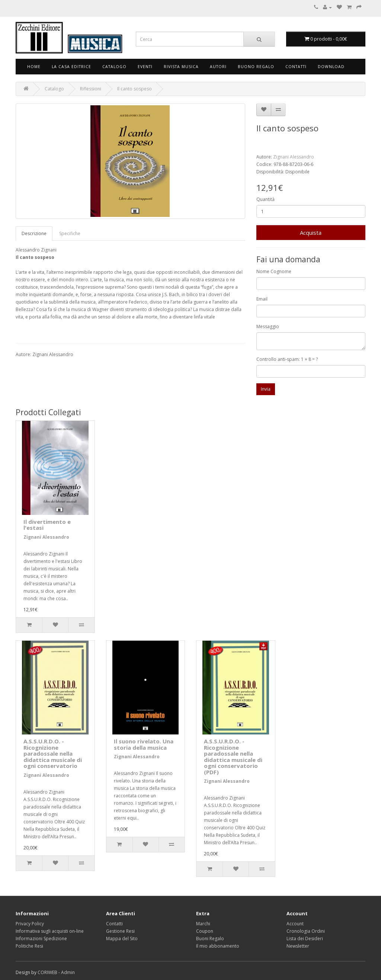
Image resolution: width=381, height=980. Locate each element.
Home (34, 67)
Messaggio (268, 326)
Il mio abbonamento (218, 946)
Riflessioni (91, 89)
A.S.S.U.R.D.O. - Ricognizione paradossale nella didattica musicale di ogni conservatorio (53, 753)
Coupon (205, 931)
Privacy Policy (30, 924)
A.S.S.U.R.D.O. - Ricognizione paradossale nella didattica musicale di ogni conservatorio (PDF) (233, 757)
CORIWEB (47, 972)
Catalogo (114, 67)
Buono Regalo (256, 67)
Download (331, 67)
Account (295, 924)
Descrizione (34, 233)
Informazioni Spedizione (41, 939)
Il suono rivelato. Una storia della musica (144, 744)
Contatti (296, 67)
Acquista (311, 233)
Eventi (145, 67)
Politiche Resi (29, 946)
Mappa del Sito (122, 939)
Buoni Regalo (210, 939)
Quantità (265, 199)
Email (262, 299)
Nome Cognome (274, 271)
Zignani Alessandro (294, 157)
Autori (218, 67)
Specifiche (70, 233)
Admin (68, 972)
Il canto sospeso (135, 89)
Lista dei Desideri (305, 939)
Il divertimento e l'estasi (47, 525)
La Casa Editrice (71, 67)
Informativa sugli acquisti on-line (50, 931)
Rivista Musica (181, 67)
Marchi (203, 924)
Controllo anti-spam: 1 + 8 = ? (287, 359)
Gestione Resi (120, 931)
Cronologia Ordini (306, 931)
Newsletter (298, 946)
